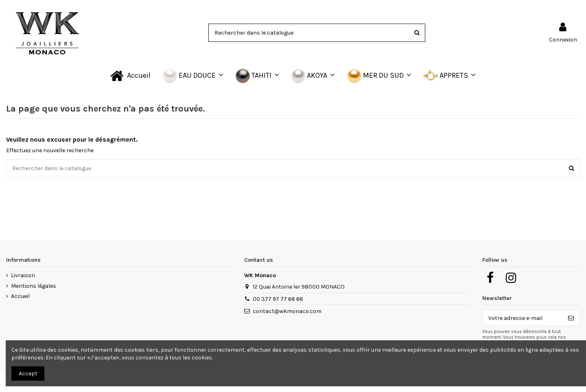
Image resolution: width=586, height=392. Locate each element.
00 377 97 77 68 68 (278, 299)
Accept (28, 373)
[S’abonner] (571, 318)
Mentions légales (34, 286)
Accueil (20, 296)
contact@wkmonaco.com (287, 311)
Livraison (23, 275)
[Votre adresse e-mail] (523, 318)
